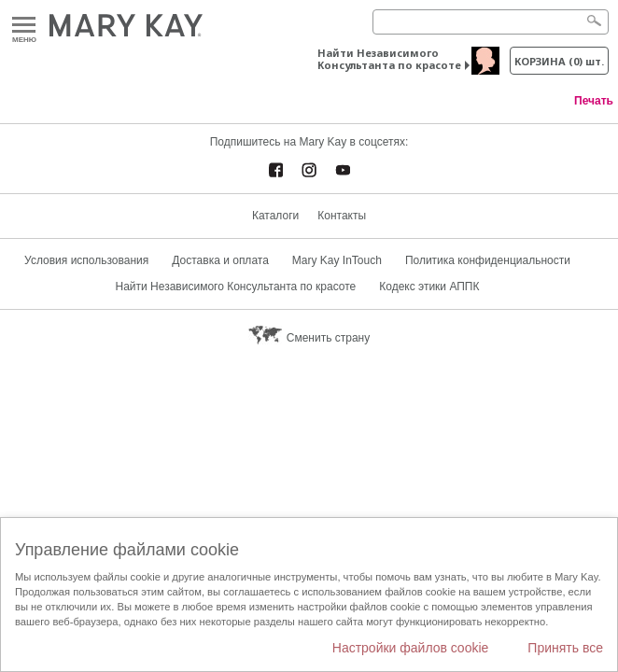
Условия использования (86, 260)
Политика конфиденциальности (488, 260)
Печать (594, 101)
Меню (24, 26)
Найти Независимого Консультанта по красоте (389, 59)
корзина (559, 61)
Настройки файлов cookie (411, 648)
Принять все (565, 648)
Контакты (342, 216)
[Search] (491, 22)
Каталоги (275, 216)
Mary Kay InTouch (337, 260)
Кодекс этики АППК (429, 287)
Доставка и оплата (220, 260)
